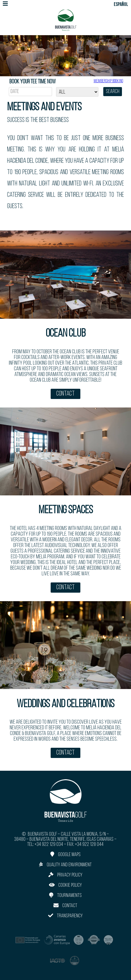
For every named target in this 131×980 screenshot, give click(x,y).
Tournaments (65, 895)
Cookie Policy (65, 885)
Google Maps (65, 855)
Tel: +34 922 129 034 (45, 845)
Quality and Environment (65, 865)
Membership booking (108, 81)
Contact (65, 394)
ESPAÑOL (121, 5)
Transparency (65, 916)
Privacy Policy (65, 875)
